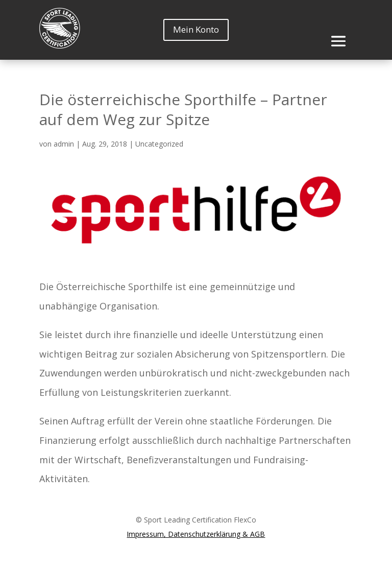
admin (64, 144)
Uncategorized (159, 144)
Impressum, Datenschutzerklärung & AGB (196, 534)
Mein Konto (196, 29)
